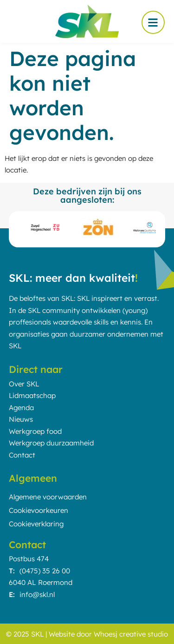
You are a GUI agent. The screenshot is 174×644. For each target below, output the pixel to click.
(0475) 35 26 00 (45, 571)
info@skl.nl (37, 594)
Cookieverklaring (36, 524)
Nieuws (21, 419)
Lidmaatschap (32, 395)
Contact (22, 455)
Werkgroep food (35, 431)
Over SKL (24, 384)
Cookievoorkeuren (39, 510)
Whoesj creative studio (131, 634)
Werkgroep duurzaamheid (51, 443)
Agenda (21, 408)
